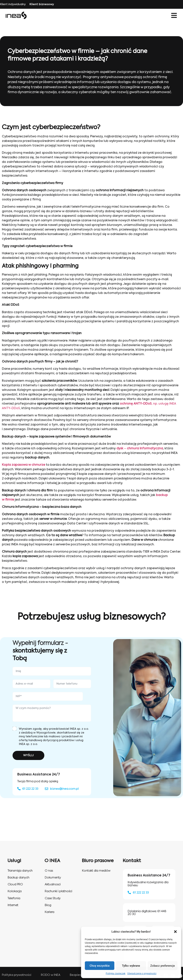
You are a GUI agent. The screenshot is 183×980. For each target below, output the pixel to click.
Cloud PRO (15, 884)
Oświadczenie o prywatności (142, 974)
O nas (49, 871)
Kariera (49, 912)
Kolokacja (15, 891)
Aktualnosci (53, 884)
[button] (175, 932)
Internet (13, 905)
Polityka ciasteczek (116, 974)
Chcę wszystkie (100, 966)
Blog (48, 905)
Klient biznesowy (42, 4)
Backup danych (18, 878)
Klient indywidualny (13, 4)
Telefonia (14, 898)
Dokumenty (53, 878)
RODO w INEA (51, 975)
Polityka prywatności (17, 975)
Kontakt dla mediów (96, 871)
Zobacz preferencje (163, 966)
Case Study (53, 898)
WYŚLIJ (28, 755)
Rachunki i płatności (58, 891)
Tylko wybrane (131, 966)
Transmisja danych (20, 871)
